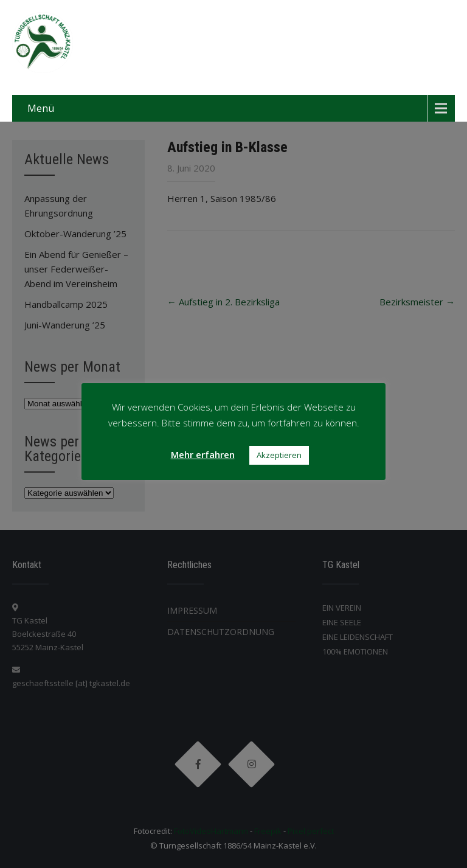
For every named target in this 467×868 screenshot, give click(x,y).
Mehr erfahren (203, 454)
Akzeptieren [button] (279, 455)
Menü (41, 108)
